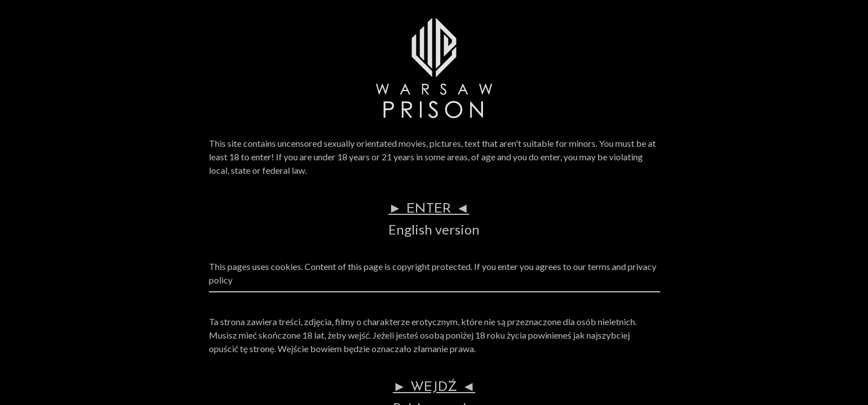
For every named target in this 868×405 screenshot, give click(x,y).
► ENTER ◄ (429, 209)
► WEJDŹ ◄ (434, 388)
